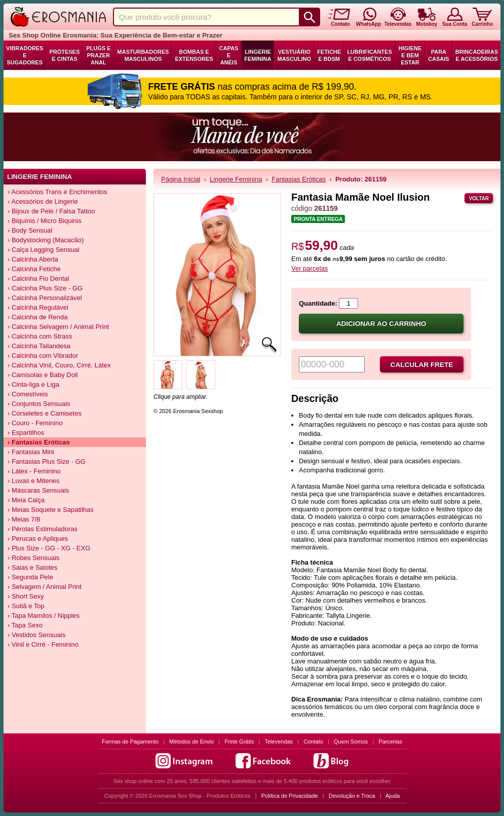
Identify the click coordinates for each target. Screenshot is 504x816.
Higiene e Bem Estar (410, 55)
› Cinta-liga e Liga (33, 384)
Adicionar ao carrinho (381, 324)
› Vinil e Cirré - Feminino (43, 644)
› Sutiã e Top (26, 606)
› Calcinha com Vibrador (43, 356)
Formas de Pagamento (130, 741)
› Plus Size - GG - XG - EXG (49, 548)
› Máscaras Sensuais (38, 490)
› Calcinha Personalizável (45, 298)
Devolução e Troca (352, 796)
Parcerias (391, 741)
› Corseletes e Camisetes (45, 413)
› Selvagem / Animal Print (45, 587)
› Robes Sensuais (34, 558)
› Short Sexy (26, 596)
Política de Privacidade (290, 796)
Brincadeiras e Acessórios (477, 55)
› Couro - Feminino (35, 423)
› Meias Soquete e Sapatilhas (51, 510)
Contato (313, 741)
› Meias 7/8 (24, 519)
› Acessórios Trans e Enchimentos (57, 192)
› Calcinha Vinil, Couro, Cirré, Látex (59, 365)
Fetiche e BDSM (329, 55)
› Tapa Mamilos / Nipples (44, 616)
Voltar (479, 198)
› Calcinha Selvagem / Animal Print (58, 327)
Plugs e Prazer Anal (98, 55)
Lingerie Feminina (258, 55)
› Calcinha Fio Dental (38, 279)
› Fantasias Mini (31, 452)
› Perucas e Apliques (38, 539)
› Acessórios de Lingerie (43, 201)
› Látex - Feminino (34, 471)
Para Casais (439, 55)
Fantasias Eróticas (299, 179)
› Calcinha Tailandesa (39, 346)
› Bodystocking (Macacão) (46, 240)
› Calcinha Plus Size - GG (45, 288)
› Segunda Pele (30, 577)
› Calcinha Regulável (38, 307)
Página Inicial (181, 179)
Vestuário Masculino (294, 55)
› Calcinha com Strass (40, 336)
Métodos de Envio (191, 741)
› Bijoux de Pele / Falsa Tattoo (51, 211)
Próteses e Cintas (64, 55)
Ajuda (393, 796)
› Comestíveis (28, 394)
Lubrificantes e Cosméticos (370, 55)
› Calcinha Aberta (33, 259)
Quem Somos (351, 741)
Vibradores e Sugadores (25, 55)
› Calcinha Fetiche (34, 269)
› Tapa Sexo (25, 625)
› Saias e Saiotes (32, 567)
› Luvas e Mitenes (34, 481)
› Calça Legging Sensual (44, 250)
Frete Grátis (239, 741)
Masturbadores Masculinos (143, 55)
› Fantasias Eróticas (39, 442)
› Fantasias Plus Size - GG (47, 461)
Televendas (279, 741)
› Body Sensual (30, 230)
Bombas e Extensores (194, 55)
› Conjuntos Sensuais (39, 404)
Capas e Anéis (229, 55)
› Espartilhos (26, 433)
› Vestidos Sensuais (36, 635)
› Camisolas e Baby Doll (43, 375)
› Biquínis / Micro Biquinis (45, 221)
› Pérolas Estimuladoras (43, 529)
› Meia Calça (26, 500)
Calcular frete (422, 365)
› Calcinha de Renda (38, 317)
